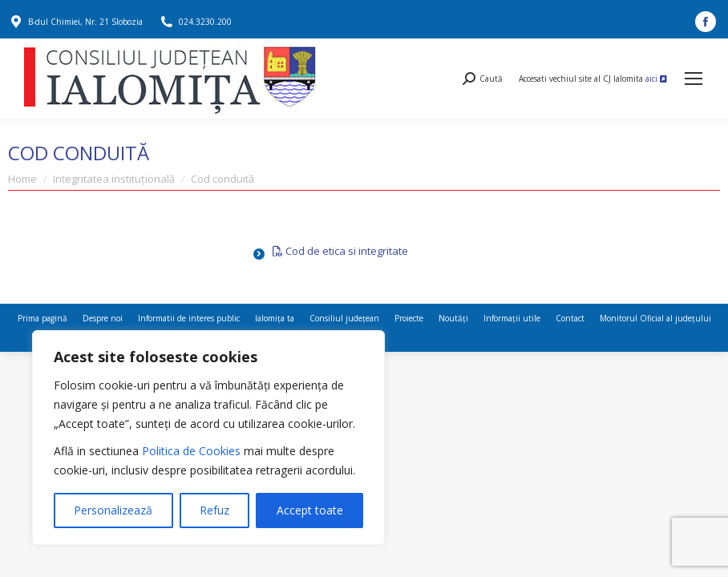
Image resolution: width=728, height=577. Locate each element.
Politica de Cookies (191, 451)
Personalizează (113, 510)
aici (656, 79)
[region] (208, 438)
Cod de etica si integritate (340, 251)
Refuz (214, 510)
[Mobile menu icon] (694, 79)
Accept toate (310, 510)
